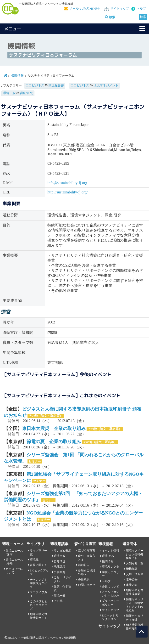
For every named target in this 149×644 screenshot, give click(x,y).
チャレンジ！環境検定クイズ (39, 583)
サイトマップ (120, 9)
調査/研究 (26, 93)
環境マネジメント (106, 85)
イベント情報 (110, 551)
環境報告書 (56, 85)
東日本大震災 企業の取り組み (54, 428)
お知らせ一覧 (135, 563)
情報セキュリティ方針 (134, 618)
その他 (58, 601)
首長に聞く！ (39, 565)
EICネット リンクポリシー (110, 617)
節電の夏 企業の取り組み (54, 442)
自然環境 (60, 561)
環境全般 (60, 556)
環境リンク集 (110, 567)
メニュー (13, 29)
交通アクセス (135, 574)
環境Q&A (108, 556)
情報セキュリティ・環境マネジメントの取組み (134, 605)
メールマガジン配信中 (85, 9)
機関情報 (17, 76)
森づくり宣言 (87, 551)
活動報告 (84, 565)
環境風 (34, 560)
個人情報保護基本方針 (134, 627)
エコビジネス (35, 85)
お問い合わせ (87, 585)
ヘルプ (141, 9)
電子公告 (132, 580)
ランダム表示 (62, 551)
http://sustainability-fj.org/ (67, 192)
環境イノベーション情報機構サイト (134, 554)
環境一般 (9, 93)
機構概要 (132, 569)
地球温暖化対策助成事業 (134, 592)
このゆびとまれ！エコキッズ (39, 605)
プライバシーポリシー (110, 603)
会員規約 (84, 580)
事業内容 (132, 585)
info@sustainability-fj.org (67, 183)
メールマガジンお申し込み (110, 594)
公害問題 (60, 572)
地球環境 (60, 567)
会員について (110, 587)
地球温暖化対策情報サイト (39, 616)
